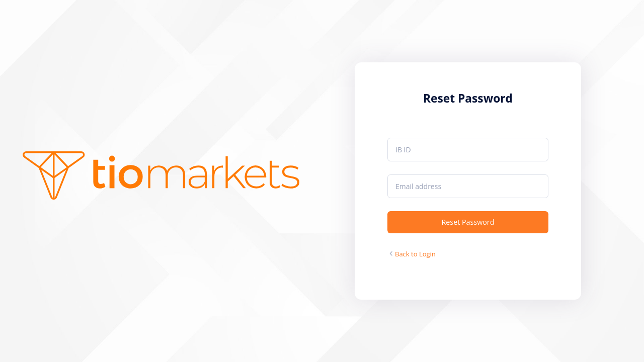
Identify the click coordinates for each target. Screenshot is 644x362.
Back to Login (415, 254)
